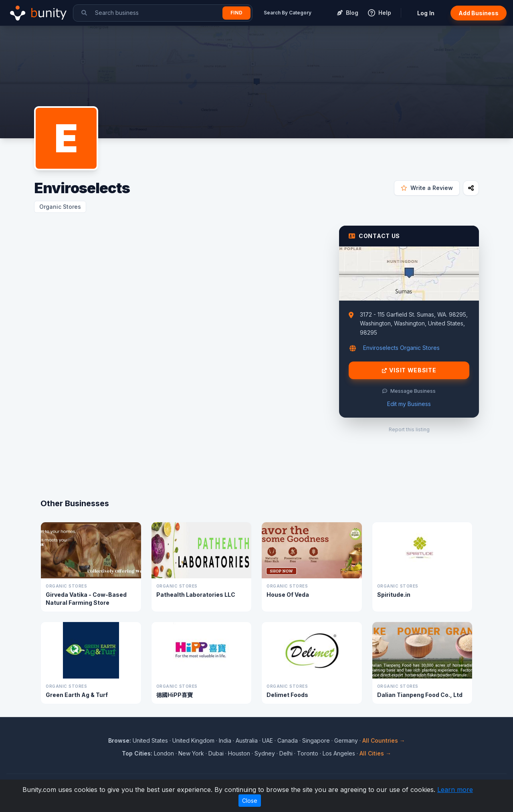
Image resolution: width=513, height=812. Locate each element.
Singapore (316, 740)
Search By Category (288, 13)
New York (191, 753)
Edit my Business (409, 404)
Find (236, 13)
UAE (268, 740)
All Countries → (384, 740)
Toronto (308, 753)
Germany (346, 740)
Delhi (286, 753)
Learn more (455, 790)
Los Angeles (339, 753)
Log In (426, 13)
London (164, 753)
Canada (288, 740)
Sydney (265, 753)
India (225, 740)
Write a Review (427, 188)
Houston (239, 753)
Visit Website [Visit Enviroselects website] (409, 370)
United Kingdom (193, 740)
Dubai (216, 753)
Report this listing (409, 429)
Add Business (479, 13)
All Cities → (375, 753)
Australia (247, 740)
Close (250, 801)
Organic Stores (60, 207)
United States (150, 740)
